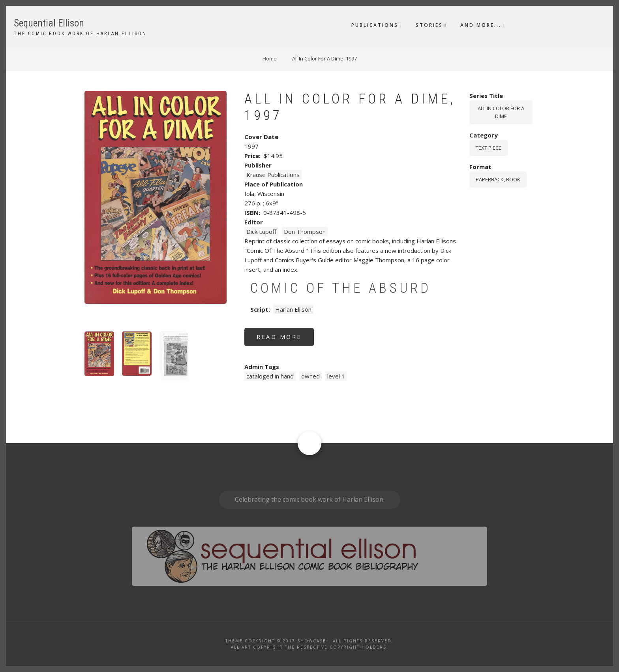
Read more (285, 340)
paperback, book (498, 179)
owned (310, 376)
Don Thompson (305, 232)
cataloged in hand (270, 376)
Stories (429, 25)
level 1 (336, 376)
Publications (375, 25)
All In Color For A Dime (501, 112)
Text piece (489, 148)
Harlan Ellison (293, 309)
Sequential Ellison (49, 23)
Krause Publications (273, 175)
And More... (481, 25)
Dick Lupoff (261, 232)
